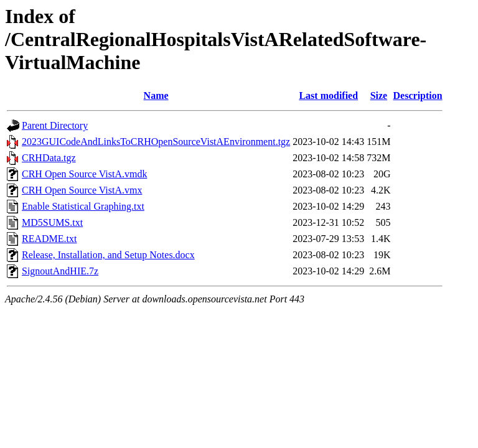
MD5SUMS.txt (52, 222)
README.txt (49, 239)
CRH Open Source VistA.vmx (82, 190)
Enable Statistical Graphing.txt (83, 206)
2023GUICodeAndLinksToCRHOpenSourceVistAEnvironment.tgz (156, 142)
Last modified (328, 96)
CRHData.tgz (49, 158)
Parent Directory (55, 125)
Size (379, 96)
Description (418, 96)
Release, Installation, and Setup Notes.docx (108, 255)
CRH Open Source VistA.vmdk (84, 174)
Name (156, 96)
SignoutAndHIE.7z (60, 271)
